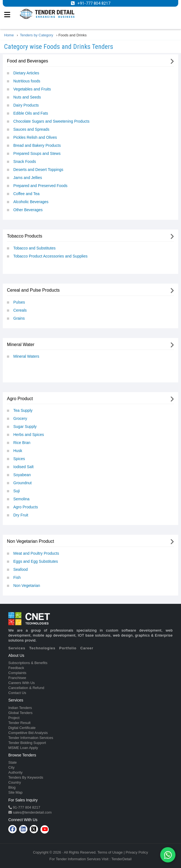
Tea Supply (23, 410)
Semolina (21, 499)
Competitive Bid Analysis (28, 733)
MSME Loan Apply (23, 748)
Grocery (20, 418)
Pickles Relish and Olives (35, 137)
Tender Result (19, 723)
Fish (17, 577)
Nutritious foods (27, 81)
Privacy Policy (137, 852)
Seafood (21, 569)
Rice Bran (22, 443)
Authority (15, 772)
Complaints (17, 673)
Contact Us (17, 693)
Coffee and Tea (26, 194)
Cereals (20, 310)
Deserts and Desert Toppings (38, 170)
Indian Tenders (20, 708)
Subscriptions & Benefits (28, 663)
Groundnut (22, 483)
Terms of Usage (110, 852)
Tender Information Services (31, 738)
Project (14, 718)
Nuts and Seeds (27, 97)
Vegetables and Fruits (32, 89)
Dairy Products (26, 105)
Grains (19, 318)
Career (87, 648)
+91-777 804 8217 (94, 3)
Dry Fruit (21, 515)
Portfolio (68, 648)
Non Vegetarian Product (30, 541)
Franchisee (17, 678)
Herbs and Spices (29, 435)
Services (17, 648)
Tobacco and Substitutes (35, 248)
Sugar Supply (25, 427)
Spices (19, 459)
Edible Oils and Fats (31, 113)
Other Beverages (28, 210)
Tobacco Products (25, 236)
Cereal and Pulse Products (33, 290)
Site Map (15, 792)
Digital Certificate (22, 728)
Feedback (16, 668)
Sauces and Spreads (31, 129)
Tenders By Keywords (26, 777)
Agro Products (26, 507)
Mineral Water (21, 345)
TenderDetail (122, 859)
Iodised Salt (23, 467)
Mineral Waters (26, 356)
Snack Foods (25, 162)
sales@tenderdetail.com (32, 812)
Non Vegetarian (27, 586)
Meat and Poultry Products (36, 553)
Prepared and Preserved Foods (40, 186)
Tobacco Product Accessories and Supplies (50, 256)
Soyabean (22, 475)
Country (15, 782)
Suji (16, 491)
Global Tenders (20, 713)
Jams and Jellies (28, 178)
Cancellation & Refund (26, 688)
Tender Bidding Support (27, 743)
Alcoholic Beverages (31, 202)
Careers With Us (21, 683)
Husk (18, 451)
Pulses (19, 302)
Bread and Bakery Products (37, 145)
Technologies (42, 648)
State (12, 762)
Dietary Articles (26, 73)
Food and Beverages (28, 61)
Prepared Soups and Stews (37, 153)
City (11, 767)
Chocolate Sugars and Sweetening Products (51, 121)
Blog (12, 787)
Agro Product (20, 399)
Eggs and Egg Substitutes (36, 561)
